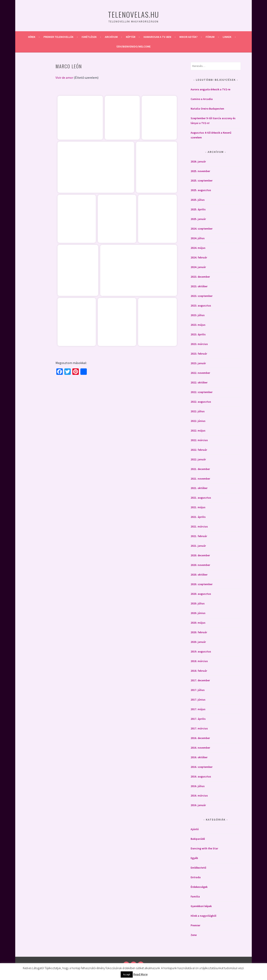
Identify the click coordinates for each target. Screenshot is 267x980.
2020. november (200, 565)
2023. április (198, 334)
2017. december (200, 680)
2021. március (199, 526)
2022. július (198, 411)
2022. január (198, 459)
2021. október (199, 488)
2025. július (198, 200)
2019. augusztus (201, 651)
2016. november (200, 748)
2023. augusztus (201, 305)
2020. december (200, 555)
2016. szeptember (202, 767)
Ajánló (195, 829)
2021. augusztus (201, 498)
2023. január (198, 363)
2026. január (198, 161)
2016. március (199, 795)
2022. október (199, 382)
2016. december (200, 738)
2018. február (199, 671)
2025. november (200, 171)
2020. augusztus (201, 594)
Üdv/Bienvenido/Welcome (133, 46)
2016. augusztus (201, 776)
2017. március (199, 728)
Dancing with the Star (204, 848)
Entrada (196, 877)
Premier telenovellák (58, 37)
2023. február (199, 354)
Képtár (131, 37)
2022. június (198, 421)
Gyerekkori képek (201, 906)
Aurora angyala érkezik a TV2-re (210, 89)
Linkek (227, 37)
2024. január (198, 267)
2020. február (199, 632)
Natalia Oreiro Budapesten (207, 109)
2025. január (198, 219)
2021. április (198, 517)
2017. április (198, 719)
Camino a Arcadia (202, 99)
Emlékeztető (198, 868)
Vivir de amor (64, 78)
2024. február (199, 257)
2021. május (198, 507)
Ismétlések (89, 37)
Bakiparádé (198, 839)
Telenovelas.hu (133, 14)
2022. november (200, 373)
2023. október (199, 286)
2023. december (200, 277)
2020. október (199, 575)
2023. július (198, 315)
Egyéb (194, 858)
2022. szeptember (202, 392)
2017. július (198, 690)
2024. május (198, 248)
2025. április (198, 209)
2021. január (198, 546)
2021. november (200, 479)
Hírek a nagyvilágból (203, 916)
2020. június (198, 613)
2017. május (198, 709)
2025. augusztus (201, 190)
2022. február (199, 450)
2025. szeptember (202, 180)
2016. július (198, 786)
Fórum (210, 37)
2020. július (198, 603)
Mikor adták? (188, 37)
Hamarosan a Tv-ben (157, 37)
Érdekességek (199, 887)
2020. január (198, 642)
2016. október (199, 757)
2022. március (199, 440)
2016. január (198, 805)
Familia (195, 896)
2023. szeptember (202, 296)
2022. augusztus (201, 402)
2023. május (198, 325)
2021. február (199, 536)
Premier (195, 925)
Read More (140, 974)
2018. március (199, 661)
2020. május (198, 623)
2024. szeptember (202, 229)
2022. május (198, 431)
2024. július (198, 238)
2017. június (198, 700)
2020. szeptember (202, 584)
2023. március (199, 344)
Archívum (111, 37)
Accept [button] (127, 974)
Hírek (32, 37)
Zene (194, 935)
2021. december (200, 469)
